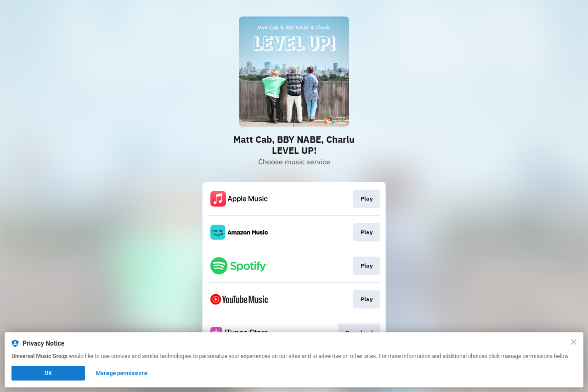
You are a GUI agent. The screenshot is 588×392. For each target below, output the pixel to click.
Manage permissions (122, 373)
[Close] (574, 342)
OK (48, 373)
